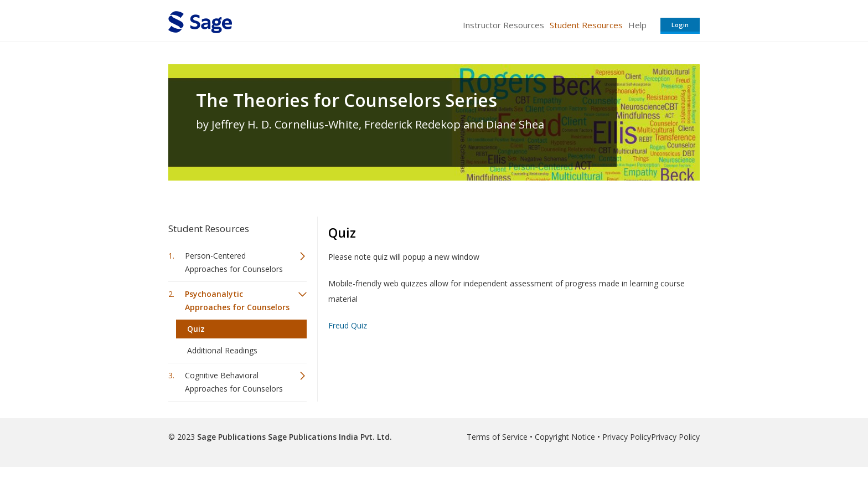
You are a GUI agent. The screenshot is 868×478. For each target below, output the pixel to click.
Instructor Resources (503, 25)
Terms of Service (497, 437)
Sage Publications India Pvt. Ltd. (329, 437)
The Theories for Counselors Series (347, 100)
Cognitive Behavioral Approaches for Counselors (234, 382)
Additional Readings (222, 350)
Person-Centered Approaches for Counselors (234, 262)
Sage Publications (231, 437)
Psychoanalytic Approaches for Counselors (237, 300)
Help (637, 25)
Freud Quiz (348, 325)
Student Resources (586, 25)
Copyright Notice (565, 437)
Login (680, 25)
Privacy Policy (627, 437)
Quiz (196, 329)
